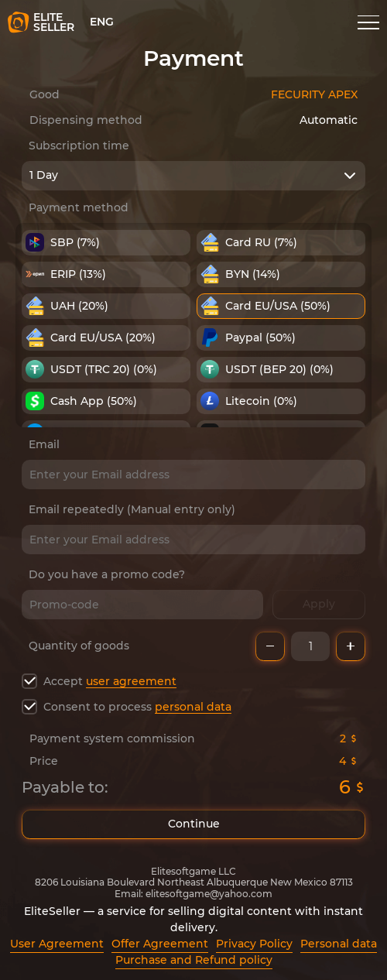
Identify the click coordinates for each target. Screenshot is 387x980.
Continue (193, 824)
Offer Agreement (160, 944)
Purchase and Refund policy (194, 960)
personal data (193, 707)
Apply (319, 605)
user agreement (131, 681)
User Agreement (57, 944)
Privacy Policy (254, 944)
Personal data (339, 944)
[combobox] (193, 176)
